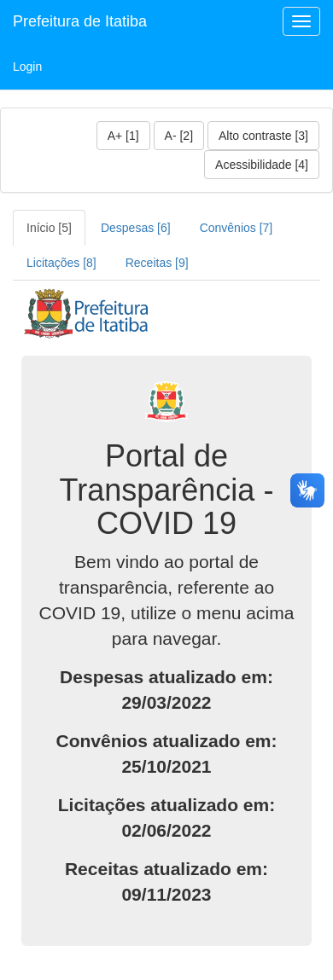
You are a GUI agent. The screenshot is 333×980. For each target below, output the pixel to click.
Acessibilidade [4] (262, 165)
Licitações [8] (61, 263)
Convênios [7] (237, 228)
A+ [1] (123, 136)
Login (27, 67)
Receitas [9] (157, 263)
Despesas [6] (136, 228)
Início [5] (49, 228)
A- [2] (179, 136)
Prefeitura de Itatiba (80, 21)
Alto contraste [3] (263, 136)
